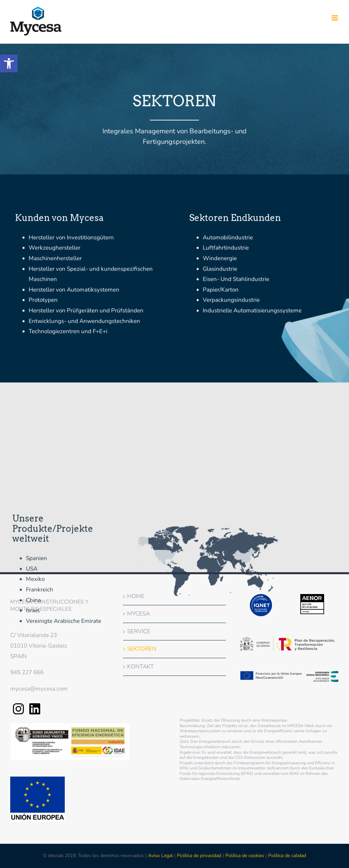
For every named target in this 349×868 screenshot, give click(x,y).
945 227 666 (27, 672)
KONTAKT (140, 667)
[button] (9, 63)
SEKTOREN (142, 649)
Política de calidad (287, 856)
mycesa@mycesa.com (39, 689)
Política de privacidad (199, 856)
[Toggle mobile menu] (335, 18)
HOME (136, 596)
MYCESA (139, 614)
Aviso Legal (161, 856)
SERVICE (139, 631)
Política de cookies (245, 856)
